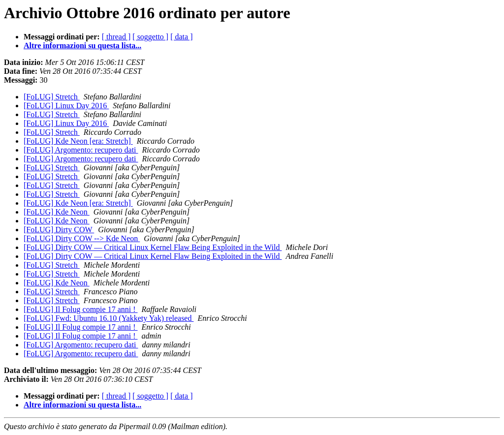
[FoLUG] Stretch (52, 97)
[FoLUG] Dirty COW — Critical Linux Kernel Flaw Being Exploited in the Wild (153, 247)
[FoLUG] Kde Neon (57, 212)
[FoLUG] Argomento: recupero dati (81, 150)
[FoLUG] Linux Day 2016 (66, 106)
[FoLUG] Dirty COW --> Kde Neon (82, 238)
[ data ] (181, 37)
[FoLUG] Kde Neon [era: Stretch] (78, 141)
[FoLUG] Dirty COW (59, 230)
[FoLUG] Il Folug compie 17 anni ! (81, 309)
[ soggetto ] (150, 37)
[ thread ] (116, 37)
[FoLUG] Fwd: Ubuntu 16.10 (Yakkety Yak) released (109, 318)
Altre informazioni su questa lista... (82, 46)
